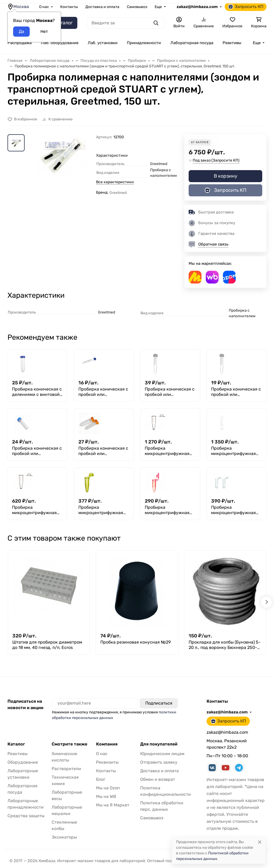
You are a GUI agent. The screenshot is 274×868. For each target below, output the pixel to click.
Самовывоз (137, 7)
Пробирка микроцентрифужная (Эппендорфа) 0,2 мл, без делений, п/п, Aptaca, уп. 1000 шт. (167, 451)
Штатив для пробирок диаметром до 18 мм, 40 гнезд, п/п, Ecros (47, 645)
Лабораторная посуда (192, 43)
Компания (107, 744)
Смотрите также (69, 744)
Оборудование (23, 762)
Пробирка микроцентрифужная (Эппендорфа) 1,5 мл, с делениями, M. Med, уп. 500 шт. (235, 510)
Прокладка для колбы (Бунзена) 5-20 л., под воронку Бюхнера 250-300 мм (225, 645)
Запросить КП (246, 7)
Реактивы (232, 43)
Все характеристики (115, 182)
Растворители (66, 769)
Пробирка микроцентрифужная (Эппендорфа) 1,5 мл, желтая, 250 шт (101, 510)
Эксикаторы (64, 837)
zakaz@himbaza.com (197, 7)
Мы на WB (106, 796)
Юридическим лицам (162, 754)
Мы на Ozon (108, 788)
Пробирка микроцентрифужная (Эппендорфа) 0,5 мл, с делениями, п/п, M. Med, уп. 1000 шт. (37, 510)
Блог (101, 779)
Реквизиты (107, 762)
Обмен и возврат (158, 779)
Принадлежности (144, 43)
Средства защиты (26, 816)
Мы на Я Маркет (113, 805)
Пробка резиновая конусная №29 (136, 642)
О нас (44, 7)
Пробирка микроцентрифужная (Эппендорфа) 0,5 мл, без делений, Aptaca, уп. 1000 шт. (236, 451)
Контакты (69, 7)
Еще (158, 7)
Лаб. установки (103, 43)
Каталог (16, 744)
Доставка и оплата (102, 7)
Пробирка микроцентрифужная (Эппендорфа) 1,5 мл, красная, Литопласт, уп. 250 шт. (170, 510)
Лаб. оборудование (60, 43)
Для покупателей (159, 744)
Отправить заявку (159, 762)
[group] (61, 175)
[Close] (260, 842)
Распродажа (20, 43)
